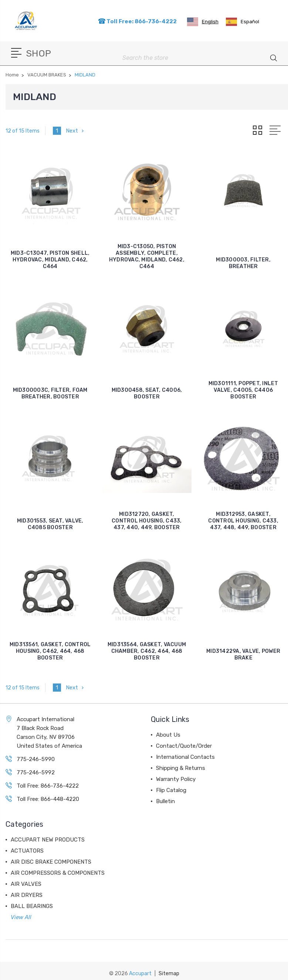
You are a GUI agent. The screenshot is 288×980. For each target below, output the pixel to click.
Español (243, 22)
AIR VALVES (26, 884)
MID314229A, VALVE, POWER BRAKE (243, 655)
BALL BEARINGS (32, 906)
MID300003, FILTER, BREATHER (243, 263)
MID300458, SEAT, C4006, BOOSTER (147, 393)
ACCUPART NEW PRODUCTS (48, 840)
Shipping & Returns (181, 768)
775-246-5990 (36, 759)
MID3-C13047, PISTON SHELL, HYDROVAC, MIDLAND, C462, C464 (50, 260)
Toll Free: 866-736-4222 (137, 21)
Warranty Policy (176, 779)
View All (21, 917)
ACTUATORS (27, 851)
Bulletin (165, 801)
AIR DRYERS (27, 895)
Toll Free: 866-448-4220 (48, 799)
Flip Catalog (171, 790)
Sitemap (169, 974)
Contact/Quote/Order (184, 746)
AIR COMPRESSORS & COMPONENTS (58, 873)
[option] (243, 22)
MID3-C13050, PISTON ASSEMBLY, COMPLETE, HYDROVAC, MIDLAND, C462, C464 (147, 256)
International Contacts (185, 757)
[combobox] (203, 22)
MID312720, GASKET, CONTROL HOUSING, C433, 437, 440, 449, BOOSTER (147, 521)
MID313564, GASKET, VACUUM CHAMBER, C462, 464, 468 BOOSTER (147, 651)
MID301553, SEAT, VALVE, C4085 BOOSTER (50, 524)
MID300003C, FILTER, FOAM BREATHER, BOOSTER (50, 393)
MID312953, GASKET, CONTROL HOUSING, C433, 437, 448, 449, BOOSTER (243, 521)
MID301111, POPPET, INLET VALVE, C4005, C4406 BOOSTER (243, 390)
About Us (168, 735)
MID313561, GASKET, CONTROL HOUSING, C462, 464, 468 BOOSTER (50, 651)
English (203, 22)
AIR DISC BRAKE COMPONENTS (51, 862)
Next (76, 131)
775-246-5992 (36, 772)
